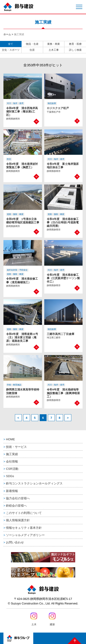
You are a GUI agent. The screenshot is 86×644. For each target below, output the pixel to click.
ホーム (7, 34)
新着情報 (12, 491)
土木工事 (54, 50)
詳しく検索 (75, 50)
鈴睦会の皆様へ (16, 506)
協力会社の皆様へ (18, 498)
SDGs (10, 476)
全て (11, 44)
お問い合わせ (15, 542)
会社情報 (12, 461)
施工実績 (12, 454)
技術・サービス (16, 447)
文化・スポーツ (11, 50)
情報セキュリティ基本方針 (24, 528)
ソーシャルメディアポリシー (25, 535)
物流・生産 (32, 44)
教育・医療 (75, 44)
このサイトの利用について (24, 513)
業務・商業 (54, 44)
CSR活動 (12, 469)
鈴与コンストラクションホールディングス (34, 483)
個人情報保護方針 (18, 520)
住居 (32, 50)
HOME (10, 439)
